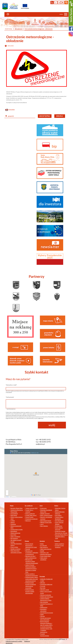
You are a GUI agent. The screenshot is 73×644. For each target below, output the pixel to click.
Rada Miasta (14, 515)
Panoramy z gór (44, 553)
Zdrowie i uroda (45, 590)
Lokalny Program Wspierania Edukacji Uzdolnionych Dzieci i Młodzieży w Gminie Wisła (31, 568)
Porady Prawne (29, 517)
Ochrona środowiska (46, 595)
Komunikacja (14, 531)
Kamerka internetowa (46, 554)
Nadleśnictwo (44, 607)
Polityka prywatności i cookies (14, 641)
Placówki (28, 549)
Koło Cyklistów (44, 526)
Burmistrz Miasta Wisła (17, 508)
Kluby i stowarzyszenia (46, 515)
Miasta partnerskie (15, 533)
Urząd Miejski (14, 514)
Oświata (27, 541)
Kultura (56, 506)
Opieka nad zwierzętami (47, 597)
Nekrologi (28, 521)
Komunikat (12, 109)
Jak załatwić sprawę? (16, 540)
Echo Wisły (13, 535)
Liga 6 (42, 524)
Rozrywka (43, 588)
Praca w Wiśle (14, 547)
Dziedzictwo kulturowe (46, 584)
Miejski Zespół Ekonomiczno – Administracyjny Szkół (31, 546)
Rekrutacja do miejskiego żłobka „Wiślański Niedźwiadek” (32, 561)
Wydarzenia (43, 508)
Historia (13, 522)
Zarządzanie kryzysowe (47, 613)
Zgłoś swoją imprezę (46, 549)
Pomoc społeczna (30, 514)
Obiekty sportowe (45, 514)
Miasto (12, 506)
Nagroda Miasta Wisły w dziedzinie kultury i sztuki (61, 537)
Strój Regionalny (59, 521)
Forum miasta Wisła (45, 556)
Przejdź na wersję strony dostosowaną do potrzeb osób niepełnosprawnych (52, 3)
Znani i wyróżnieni (15, 537)
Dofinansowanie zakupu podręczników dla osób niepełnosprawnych (32, 579)
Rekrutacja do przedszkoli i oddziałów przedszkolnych (32, 553)
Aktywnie (43, 583)
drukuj (60, 116)
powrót (10, 116)
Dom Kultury (58, 515)
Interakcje (42, 541)
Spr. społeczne (29, 506)
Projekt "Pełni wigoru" (31, 515)
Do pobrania (44, 546)
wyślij (52, 425)
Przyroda (43, 586)
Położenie (13, 524)
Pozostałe (42, 576)
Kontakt (13, 542)
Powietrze (57, 541)
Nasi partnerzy (44, 547)
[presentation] (19, 425)
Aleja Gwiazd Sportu (46, 521)
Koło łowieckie (44, 602)
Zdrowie (43, 616)
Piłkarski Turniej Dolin (46, 522)
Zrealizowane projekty (17, 530)
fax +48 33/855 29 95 (43, 442)
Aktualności (19, 29)
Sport (41, 506)
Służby (42, 614)
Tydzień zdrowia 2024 (31, 508)
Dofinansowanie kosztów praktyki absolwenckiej (30, 591)
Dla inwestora (14, 538)
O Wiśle (13, 521)
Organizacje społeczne (31, 519)
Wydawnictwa (59, 526)
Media (42, 544)
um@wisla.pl (40, 444)
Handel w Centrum (16, 549)
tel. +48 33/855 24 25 (43, 440)
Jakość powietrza (60, 544)
